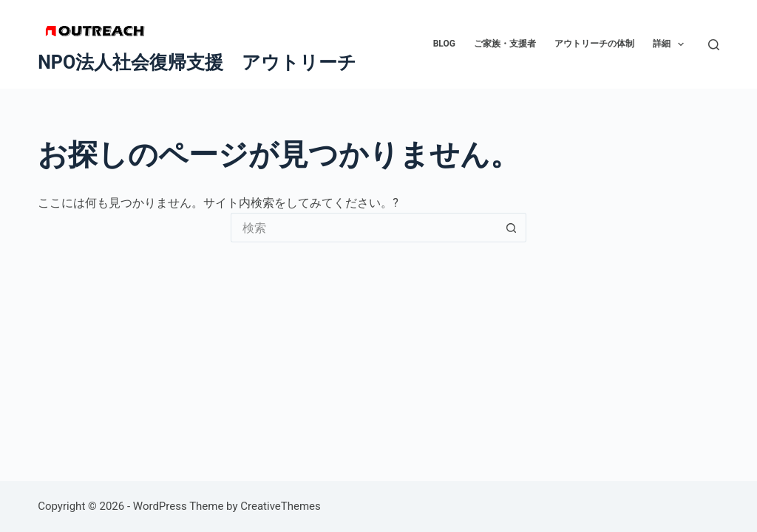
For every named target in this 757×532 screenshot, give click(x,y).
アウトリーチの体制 (594, 44)
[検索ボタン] (512, 228)
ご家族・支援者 (505, 44)
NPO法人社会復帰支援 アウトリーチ (197, 62)
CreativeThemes (281, 506)
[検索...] (364, 228)
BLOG (444, 44)
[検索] (714, 45)
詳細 (671, 44)
